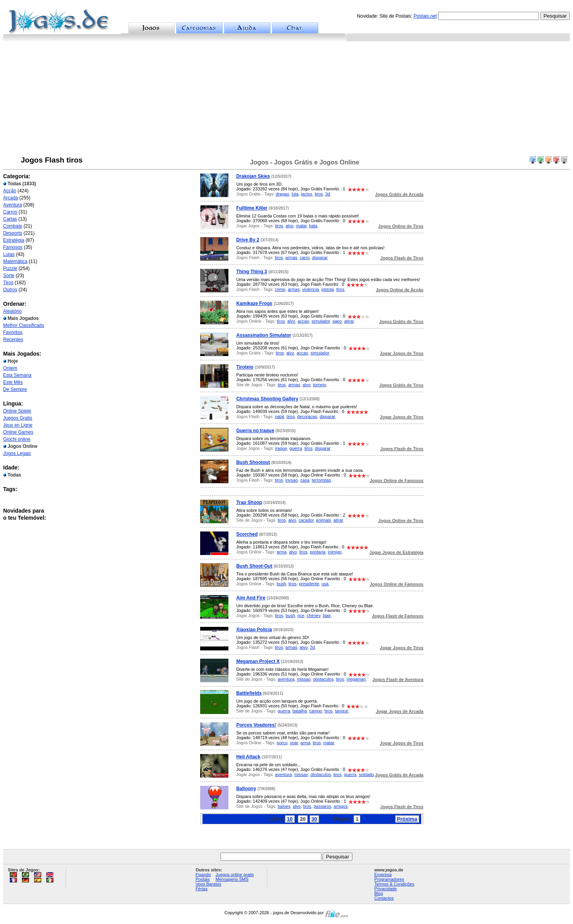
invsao (292, 480)
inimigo (335, 552)
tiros (319, 194)
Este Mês (13, 382)
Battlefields (249, 693)
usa (325, 584)
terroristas (321, 480)
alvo (290, 226)
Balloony (246, 789)
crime (280, 289)
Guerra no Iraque (255, 431)
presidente (309, 584)
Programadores (389, 879)
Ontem (10, 368)
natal (279, 416)
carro (305, 257)
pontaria (318, 552)
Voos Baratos (208, 884)
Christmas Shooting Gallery (267, 399)
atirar (349, 321)
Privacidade (386, 889)
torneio (319, 385)
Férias (202, 889)
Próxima (407, 819)
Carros (10, 212)
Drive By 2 (248, 240)
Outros (10, 290)
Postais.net (425, 16)
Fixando (203, 875)
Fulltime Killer (252, 208)
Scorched (247, 534)
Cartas (10, 219)
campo (316, 711)
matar (301, 226)
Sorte (9, 276)
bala (313, 226)
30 (314, 819)
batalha (299, 711)
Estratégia (14, 240)
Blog (379, 893)
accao (303, 321)
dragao (283, 194)
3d (328, 194)
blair (327, 615)
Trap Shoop (249, 502)
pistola (328, 289)
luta (295, 194)
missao (304, 679)
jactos (307, 194)
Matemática (15, 261)
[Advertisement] (286, 100)
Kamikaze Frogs (254, 303)
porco (282, 743)
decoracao (307, 416)
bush (281, 584)
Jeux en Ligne (18, 425)
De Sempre (15, 389)
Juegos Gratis (18, 418)
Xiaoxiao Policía (254, 630)
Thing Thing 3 (252, 272)
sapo (337, 321)
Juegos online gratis (235, 875)
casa (305, 480)
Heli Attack (248, 757)
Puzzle (10, 268)
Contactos (384, 898)
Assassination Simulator (264, 335)
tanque (342, 711)
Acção (10, 191)
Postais (203, 879)
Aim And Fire (251, 598)
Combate (13, 226)
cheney (314, 615)
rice (301, 615)
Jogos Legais (17, 453)
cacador (306, 520)
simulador (321, 321)
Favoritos (13, 332)
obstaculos (323, 679)
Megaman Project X (258, 661)
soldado (366, 774)
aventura (286, 679)
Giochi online (17, 439)
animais (323, 520)
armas (291, 257)
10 (290, 819)
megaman (356, 679)
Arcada (11, 198)
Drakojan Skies (253, 176)
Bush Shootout (253, 462)
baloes (284, 806)
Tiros (8, 283)
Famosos (13, 247)
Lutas (9, 254)
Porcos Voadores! (256, 725)
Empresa (383, 875)
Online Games (18, 432)
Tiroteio (245, 367)
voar (294, 743)
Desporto (13, 233)
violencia (311, 289)
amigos (340, 806)
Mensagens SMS (232, 879)
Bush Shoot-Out (254, 566)
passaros (322, 806)
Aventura (13, 205)
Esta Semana (17, 375)
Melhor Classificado (24, 325)
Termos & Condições (394, 884)
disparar (320, 257)
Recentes (13, 340)
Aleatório (12, 311)
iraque (281, 448)
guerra (296, 448)
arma (282, 552)
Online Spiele (17, 411)
